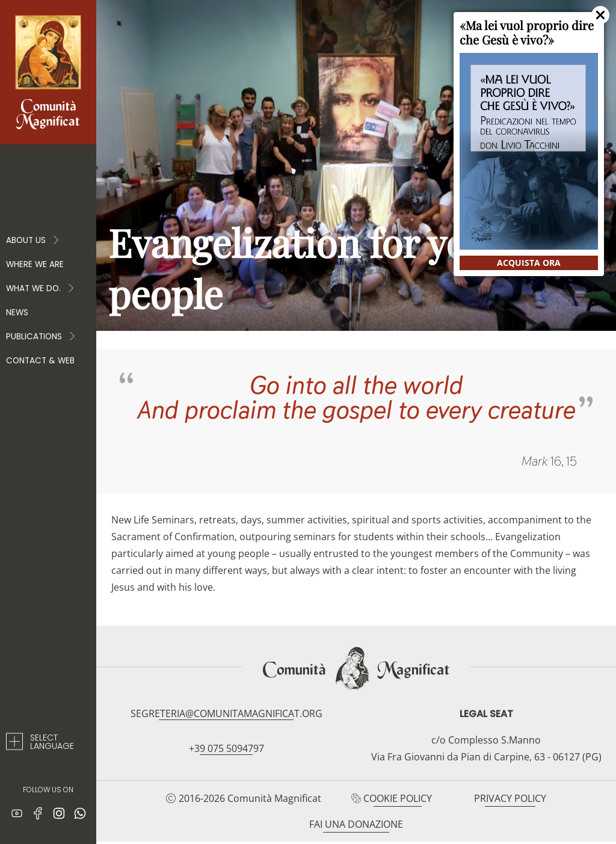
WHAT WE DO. (41, 289)
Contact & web (40, 361)
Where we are (35, 264)
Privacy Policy (510, 798)
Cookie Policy (398, 798)
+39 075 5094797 (226, 748)
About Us (33, 241)
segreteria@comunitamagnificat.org (226, 713)
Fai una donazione (356, 824)
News (17, 313)
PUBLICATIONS (41, 337)
